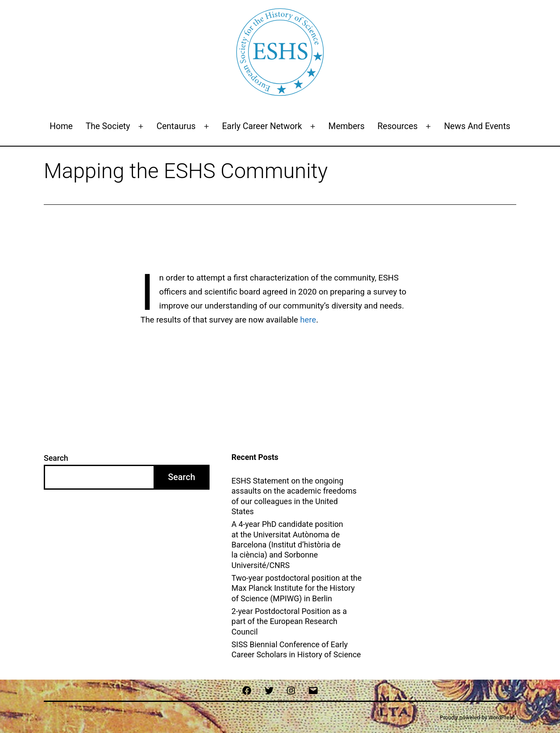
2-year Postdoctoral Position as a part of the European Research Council (289, 621)
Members (347, 126)
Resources (398, 126)
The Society (108, 126)
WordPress (502, 717)
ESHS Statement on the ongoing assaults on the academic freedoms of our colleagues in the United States (294, 496)
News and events (477, 126)
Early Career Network (262, 126)
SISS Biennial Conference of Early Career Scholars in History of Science (297, 649)
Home (61, 126)
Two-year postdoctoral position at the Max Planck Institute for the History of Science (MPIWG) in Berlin (297, 588)
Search (56, 458)
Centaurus (176, 126)
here (308, 320)
